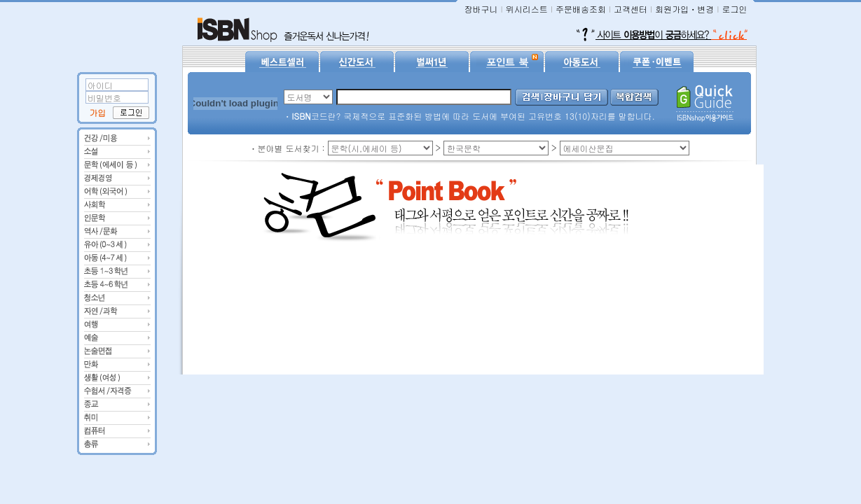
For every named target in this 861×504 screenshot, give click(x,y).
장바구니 (481, 9)
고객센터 (631, 9)
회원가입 (672, 9)
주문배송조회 (581, 9)
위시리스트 (527, 9)
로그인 (735, 9)
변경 (705, 9)
